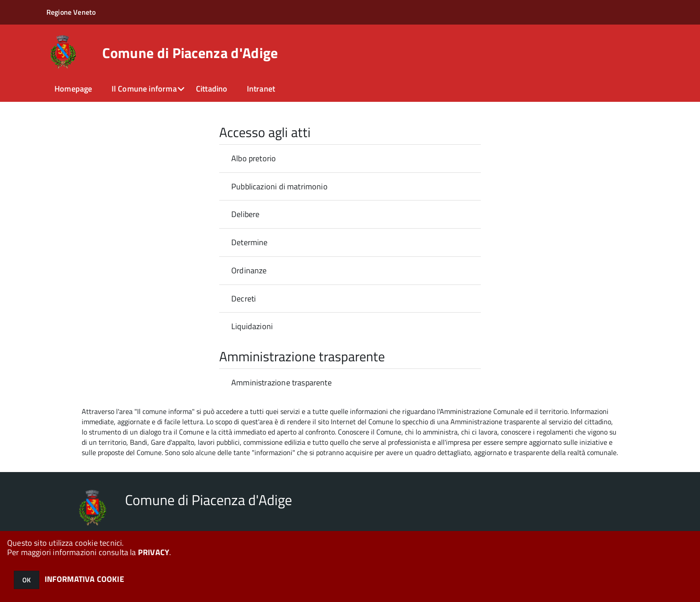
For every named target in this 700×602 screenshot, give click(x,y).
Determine (250, 242)
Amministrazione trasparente (281, 383)
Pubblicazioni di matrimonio (279, 186)
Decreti (244, 299)
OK (27, 580)
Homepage (73, 89)
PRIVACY (154, 552)
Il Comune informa (144, 89)
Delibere (245, 214)
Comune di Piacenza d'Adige (190, 53)
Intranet (261, 89)
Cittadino (212, 89)
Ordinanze (249, 270)
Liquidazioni (252, 326)
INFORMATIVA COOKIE (84, 579)
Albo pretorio (254, 158)
